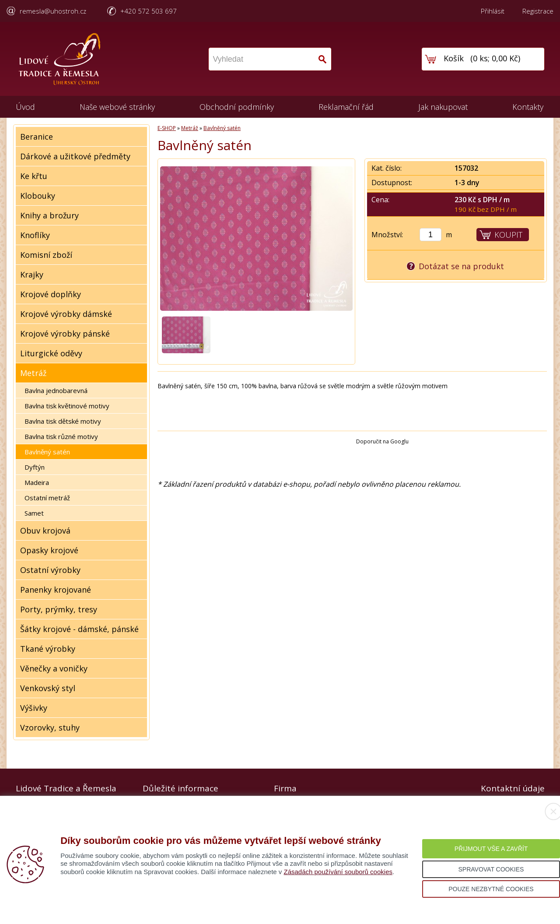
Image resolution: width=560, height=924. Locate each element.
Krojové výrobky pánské (65, 334)
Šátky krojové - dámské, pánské (79, 629)
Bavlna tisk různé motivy (61, 436)
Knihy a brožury (49, 215)
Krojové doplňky (51, 294)
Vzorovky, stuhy (50, 727)
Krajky (32, 274)
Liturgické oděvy (51, 353)
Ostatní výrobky (50, 570)
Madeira (37, 482)
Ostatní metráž (47, 498)
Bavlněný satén (47, 452)
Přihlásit (493, 11)
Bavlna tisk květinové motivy (67, 406)
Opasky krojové (49, 550)
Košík (454, 58)
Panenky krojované (56, 590)
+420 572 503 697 (149, 11)
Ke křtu (34, 176)
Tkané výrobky (48, 649)
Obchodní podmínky (237, 107)
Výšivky (34, 708)
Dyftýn (35, 467)
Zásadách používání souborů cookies (338, 872)
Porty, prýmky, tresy (59, 609)
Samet (34, 513)
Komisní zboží (46, 255)
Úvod (25, 107)
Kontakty (528, 107)
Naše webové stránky (117, 107)
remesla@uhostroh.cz (53, 11)
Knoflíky (35, 235)
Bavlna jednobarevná (56, 390)
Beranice (37, 137)
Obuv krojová (45, 531)
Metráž (33, 373)
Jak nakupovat (443, 107)
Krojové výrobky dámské (66, 314)
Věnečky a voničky (54, 668)
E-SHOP (167, 128)
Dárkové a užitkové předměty (75, 156)
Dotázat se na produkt (461, 266)
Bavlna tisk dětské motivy (63, 421)
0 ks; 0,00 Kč (495, 58)
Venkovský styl (48, 688)
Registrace (538, 11)
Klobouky (38, 196)
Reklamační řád (346, 107)
